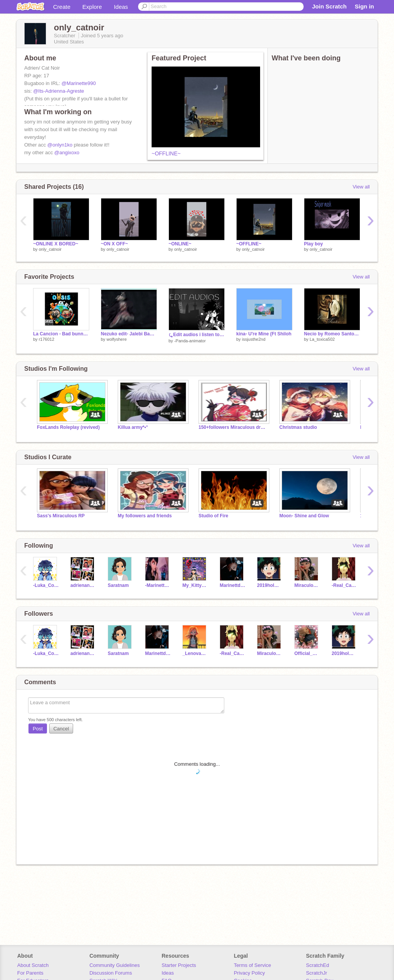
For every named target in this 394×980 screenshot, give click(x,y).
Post (38, 729)
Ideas (121, 7)
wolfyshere (117, 339)
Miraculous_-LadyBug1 (307, 585)
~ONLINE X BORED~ (56, 244)
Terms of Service (253, 965)
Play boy (313, 244)
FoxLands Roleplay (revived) (68, 427)
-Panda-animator (190, 341)
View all (361, 187)
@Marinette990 (79, 83)
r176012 (47, 339)
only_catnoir (50, 249)
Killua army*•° (133, 427)
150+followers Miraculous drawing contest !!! (233, 427)
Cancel (61, 729)
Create (62, 7)
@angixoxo (67, 152)
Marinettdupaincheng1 (233, 585)
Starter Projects (179, 965)
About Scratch (33, 965)
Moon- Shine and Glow (304, 516)
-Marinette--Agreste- (158, 585)
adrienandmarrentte (83, 585)
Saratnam (118, 585)
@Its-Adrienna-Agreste (58, 91)
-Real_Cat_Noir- (345, 585)
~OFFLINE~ (166, 153)
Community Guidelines (114, 965)
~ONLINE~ (180, 244)
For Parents (30, 973)
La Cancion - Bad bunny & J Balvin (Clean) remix (61, 334)
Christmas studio (298, 427)
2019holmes (270, 585)
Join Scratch (329, 6)
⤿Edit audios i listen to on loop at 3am (197, 335)
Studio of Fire (213, 516)
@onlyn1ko (60, 145)
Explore (92, 7)
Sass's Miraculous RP (61, 516)
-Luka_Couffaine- (46, 585)
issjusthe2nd (254, 339)
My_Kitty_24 (195, 585)
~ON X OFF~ (114, 244)
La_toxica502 (322, 339)
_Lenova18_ (195, 653)
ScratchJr (316, 973)
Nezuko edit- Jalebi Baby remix (129, 334)
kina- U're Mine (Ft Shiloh (264, 334)
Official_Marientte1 (307, 653)
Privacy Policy (250, 973)
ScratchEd (317, 965)
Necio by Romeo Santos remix (332, 334)
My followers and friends (145, 516)
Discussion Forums (111, 973)
